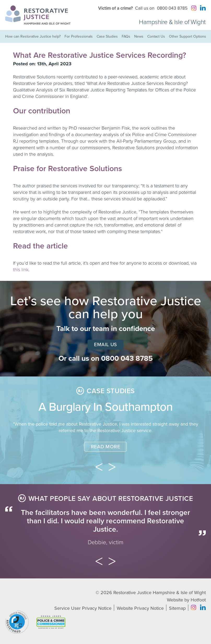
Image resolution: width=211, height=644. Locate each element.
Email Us (105, 345)
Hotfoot (198, 600)
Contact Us (156, 36)
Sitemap (177, 608)
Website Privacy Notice (140, 608)
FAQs (126, 36)
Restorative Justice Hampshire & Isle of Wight (160, 593)
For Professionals (79, 36)
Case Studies (107, 36)
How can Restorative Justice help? (33, 36)
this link (21, 270)
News (139, 36)
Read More (105, 447)
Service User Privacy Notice (83, 608)
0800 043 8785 (172, 8)
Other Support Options (187, 36)
